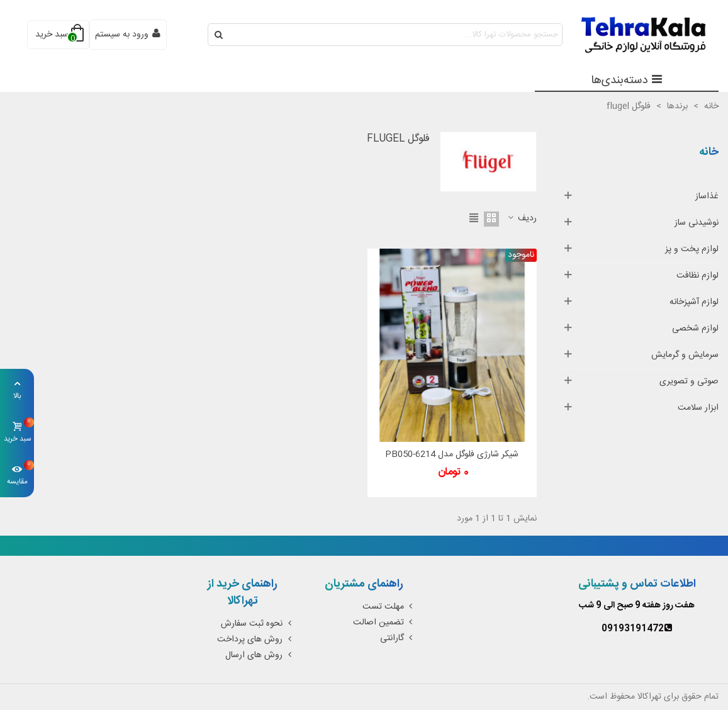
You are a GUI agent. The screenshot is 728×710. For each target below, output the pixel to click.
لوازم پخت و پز (692, 249)
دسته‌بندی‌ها (627, 81)
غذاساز (707, 196)
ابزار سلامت (698, 408)
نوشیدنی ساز (697, 223)
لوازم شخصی (695, 329)
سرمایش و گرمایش (685, 355)
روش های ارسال (260, 655)
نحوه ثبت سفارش (257, 624)
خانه (709, 152)
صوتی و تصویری (689, 381)
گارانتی (398, 638)
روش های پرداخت (255, 640)
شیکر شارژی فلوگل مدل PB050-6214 (452, 455)
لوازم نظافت (697, 276)
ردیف (522, 219)
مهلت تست (389, 607)
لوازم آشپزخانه (694, 302)
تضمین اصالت (384, 623)
